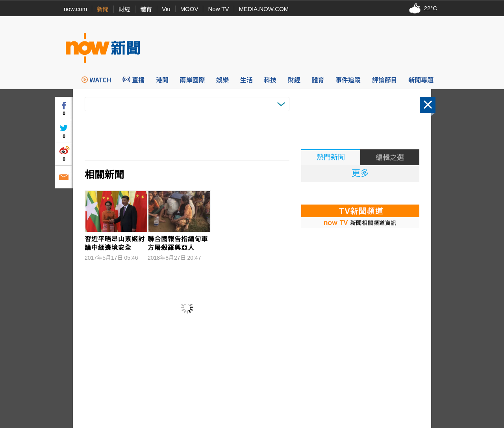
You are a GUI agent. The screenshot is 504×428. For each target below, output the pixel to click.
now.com (75, 9)
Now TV (218, 9)
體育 (146, 9)
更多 (360, 173)
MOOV (189, 9)
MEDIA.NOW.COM (264, 9)
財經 (124, 9)
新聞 (103, 9)
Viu (166, 9)
